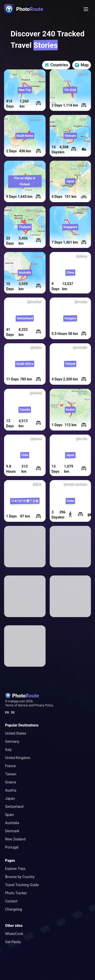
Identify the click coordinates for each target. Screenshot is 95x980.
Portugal (12, 847)
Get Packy (13, 942)
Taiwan (11, 774)
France (10, 766)
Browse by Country (20, 877)
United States (16, 733)
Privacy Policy (44, 705)
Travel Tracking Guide (22, 885)
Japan (10, 798)
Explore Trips (15, 869)
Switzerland (14, 807)
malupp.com (17, 701)
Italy (8, 750)
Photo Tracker (16, 893)
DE (13, 712)
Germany (12, 741)
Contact (11, 901)
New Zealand (15, 839)
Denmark (12, 831)
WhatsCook (14, 934)
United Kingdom (18, 758)
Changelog (14, 909)
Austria (11, 790)
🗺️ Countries (56, 65)
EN (7, 712)
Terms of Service (16, 705)
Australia (12, 823)
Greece (11, 782)
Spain (9, 815)
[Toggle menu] (86, 9)
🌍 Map (82, 65)
